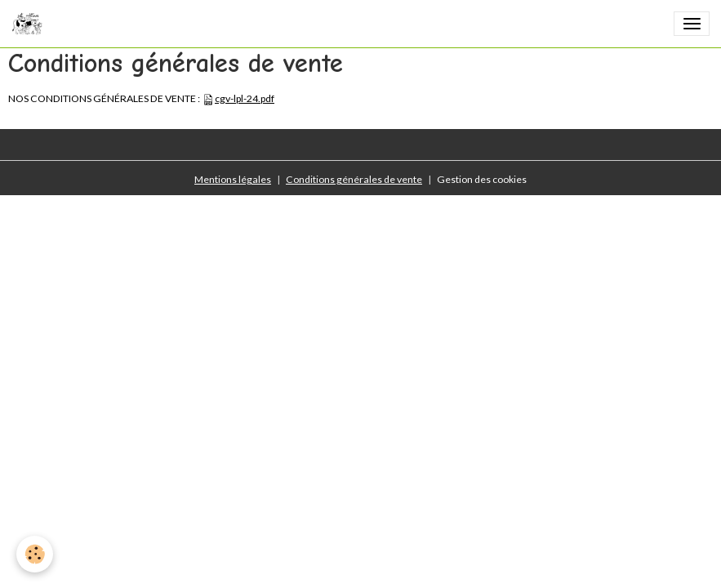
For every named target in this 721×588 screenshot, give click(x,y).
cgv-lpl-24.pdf (245, 98)
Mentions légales (233, 179)
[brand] (30, 24)
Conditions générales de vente (354, 179)
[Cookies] (35, 554)
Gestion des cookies (482, 179)
